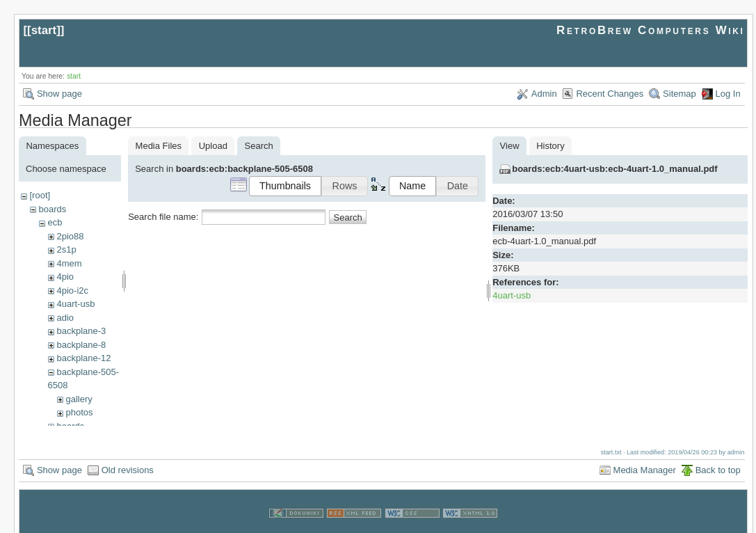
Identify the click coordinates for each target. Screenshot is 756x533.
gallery (79, 399)
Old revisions (128, 457)
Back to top (718, 457)
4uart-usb (75, 304)
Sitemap (679, 94)
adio (65, 318)
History (550, 146)
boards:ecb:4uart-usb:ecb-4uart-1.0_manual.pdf (614, 169)
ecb (55, 222)
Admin (544, 94)
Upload (213, 146)
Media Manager (645, 457)
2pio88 (70, 236)
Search (348, 217)
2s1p (66, 249)
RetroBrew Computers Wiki (651, 30)
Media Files (159, 146)
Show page (59, 94)
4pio (65, 277)
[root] (40, 195)
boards (52, 209)
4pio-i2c (72, 291)
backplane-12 (83, 358)
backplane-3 (81, 331)
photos (79, 412)
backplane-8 (81, 345)
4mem (69, 263)
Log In (728, 94)
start (44, 30)
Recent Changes (610, 94)
